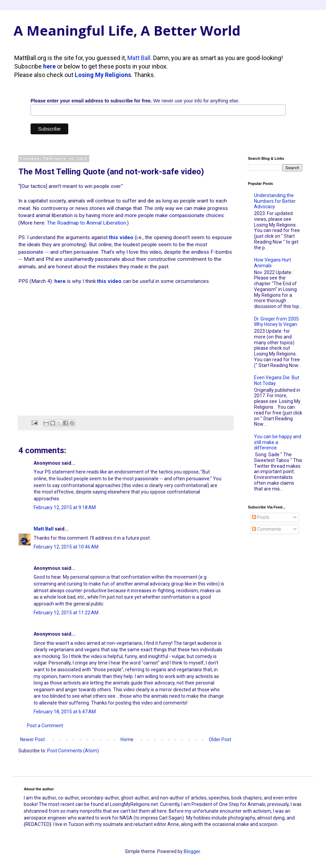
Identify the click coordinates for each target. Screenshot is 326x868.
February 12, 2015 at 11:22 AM (66, 613)
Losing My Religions (103, 75)
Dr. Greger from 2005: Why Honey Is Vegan (277, 322)
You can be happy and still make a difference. (278, 442)
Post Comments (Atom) (73, 751)
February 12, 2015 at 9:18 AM (65, 507)
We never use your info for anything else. (135, 101)
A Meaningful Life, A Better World (127, 30)
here (49, 66)
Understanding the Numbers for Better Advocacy (275, 201)
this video (121, 237)
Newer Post (32, 739)
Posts (261, 517)
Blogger (192, 851)
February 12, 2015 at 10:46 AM (66, 547)
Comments (267, 529)
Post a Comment (45, 726)
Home (127, 739)
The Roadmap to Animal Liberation (86, 223)
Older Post (220, 739)
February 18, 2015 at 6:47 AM (65, 712)
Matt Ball (139, 58)
